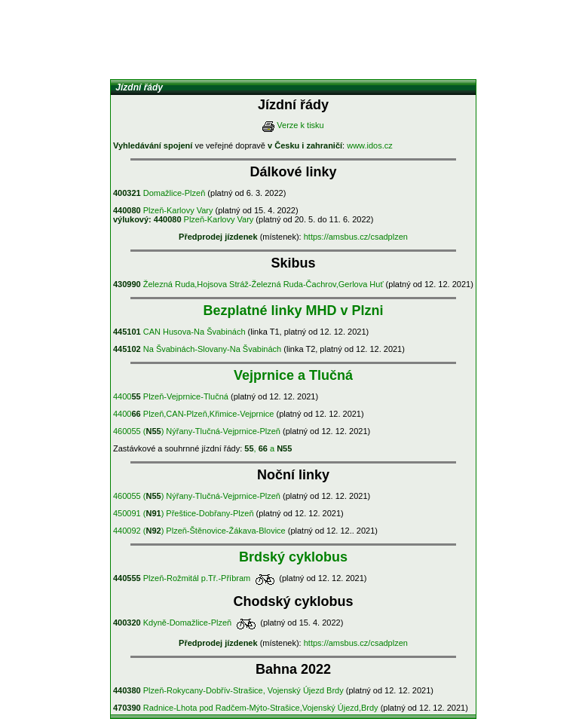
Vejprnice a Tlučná (293, 375)
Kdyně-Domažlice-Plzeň (172, 623)
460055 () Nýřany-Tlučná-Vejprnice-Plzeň (197, 431)
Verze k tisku (300, 125)
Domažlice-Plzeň (159, 193)
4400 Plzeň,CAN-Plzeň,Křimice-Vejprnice (193, 414)
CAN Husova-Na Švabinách (179, 332)
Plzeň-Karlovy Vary (163, 210)
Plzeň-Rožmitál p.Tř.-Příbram (182, 578)
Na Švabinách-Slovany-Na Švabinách (197, 349)
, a (268, 448)
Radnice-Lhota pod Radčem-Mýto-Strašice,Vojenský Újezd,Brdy (246, 708)
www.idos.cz (370, 145)
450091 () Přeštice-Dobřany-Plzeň (184, 513)
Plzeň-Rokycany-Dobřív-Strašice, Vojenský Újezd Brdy (228, 690)
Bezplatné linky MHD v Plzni (293, 311)
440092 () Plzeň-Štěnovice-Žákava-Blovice (199, 531)
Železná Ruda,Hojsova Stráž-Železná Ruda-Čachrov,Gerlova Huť (248, 284)
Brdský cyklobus (293, 557)
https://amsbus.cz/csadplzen (356, 237)
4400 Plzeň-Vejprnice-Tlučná (171, 396)
